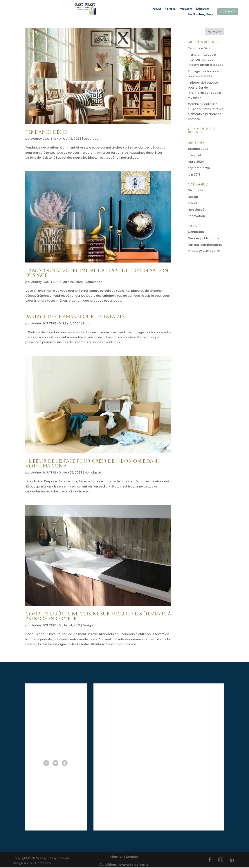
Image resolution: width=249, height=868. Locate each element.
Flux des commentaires (205, 245)
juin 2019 (194, 175)
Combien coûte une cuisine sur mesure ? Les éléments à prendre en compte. (98, 617)
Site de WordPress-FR (204, 252)
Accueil (157, 9)
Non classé (93, 473)
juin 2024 (195, 156)
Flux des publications (203, 239)
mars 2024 (196, 162)
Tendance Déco (46, 133)
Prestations (186, 9)
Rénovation (94, 282)
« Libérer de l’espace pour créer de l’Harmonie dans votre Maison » (93, 464)
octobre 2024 (198, 149)
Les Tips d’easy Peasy (200, 15)
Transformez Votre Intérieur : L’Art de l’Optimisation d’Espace (97, 273)
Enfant (88, 324)
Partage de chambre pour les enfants (75, 317)
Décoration (92, 139)
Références (203, 9)
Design (88, 626)
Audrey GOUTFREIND (46, 139)
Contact (228, 11)
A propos (170, 9)
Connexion (196, 232)
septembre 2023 (200, 169)
